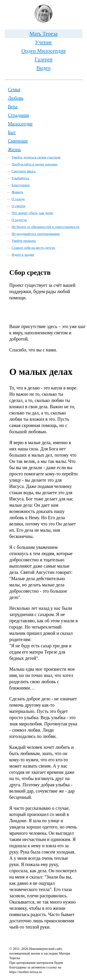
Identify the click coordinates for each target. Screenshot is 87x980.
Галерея (43, 59)
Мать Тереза (43, 34)
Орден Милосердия (43, 51)
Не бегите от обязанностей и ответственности (45, 227)
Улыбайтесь (20, 178)
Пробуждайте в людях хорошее (35, 164)
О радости (19, 220)
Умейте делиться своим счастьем (36, 157)
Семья (14, 89)
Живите (17, 192)
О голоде (18, 199)
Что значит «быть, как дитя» (33, 213)
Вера (13, 107)
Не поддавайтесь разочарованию (36, 234)
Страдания (18, 115)
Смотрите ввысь (24, 171)
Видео (43, 68)
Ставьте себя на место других (33, 248)
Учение (43, 42)
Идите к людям (23, 255)
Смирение (18, 141)
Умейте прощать (24, 241)
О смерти (18, 206)
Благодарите (21, 185)
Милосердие (20, 124)
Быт (12, 132)
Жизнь (14, 149)
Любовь (16, 98)
